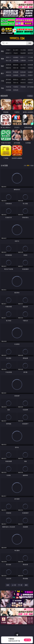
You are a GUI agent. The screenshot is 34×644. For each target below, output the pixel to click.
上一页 (14, 585)
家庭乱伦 (16, 79)
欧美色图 (23, 72)
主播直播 (23, 60)
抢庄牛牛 (30, 53)
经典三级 (16, 68)
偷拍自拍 (16, 65)
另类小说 (16, 83)
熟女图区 (23, 75)
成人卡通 (23, 65)
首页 (8, 585)
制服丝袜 (8, 68)
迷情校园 (8, 83)
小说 (2, 81)
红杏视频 (8, 90)
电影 (2, 66)
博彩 (2, 51)
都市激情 (8, 79)
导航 (2, 88)
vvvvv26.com (17, 38)
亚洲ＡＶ (8, 57)
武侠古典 (30, 79)
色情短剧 (16, 90)
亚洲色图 (16, 72)
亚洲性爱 (8, 65)
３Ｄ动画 (30, 57)
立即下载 (27, 640)
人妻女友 (23, 79)
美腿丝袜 (8, 75)
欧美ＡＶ (23, 57)
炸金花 (16, 53)
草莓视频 (23, 87)
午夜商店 (16, 87)
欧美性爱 (30, 65)
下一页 (20, 585)
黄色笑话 (23, 83)
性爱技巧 (30, 83)
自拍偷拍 (16, 57)
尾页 (26, 585)
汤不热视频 (30, 87)
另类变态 (30, 68)
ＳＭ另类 (30, 60)
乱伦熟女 (23, 68)
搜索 (30, 43)
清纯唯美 (16, 75)
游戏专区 (30, 50)
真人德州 (16, 50)
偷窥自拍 (8, 72)
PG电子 (8, 50)
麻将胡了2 (8, 53)
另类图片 (30, 75)
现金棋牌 (23, 53)
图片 (2, 73)
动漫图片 (30, 72)
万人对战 (23, 50)
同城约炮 (8, 87)
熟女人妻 (8, 60)
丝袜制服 (16, 60)
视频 (2, 59)
